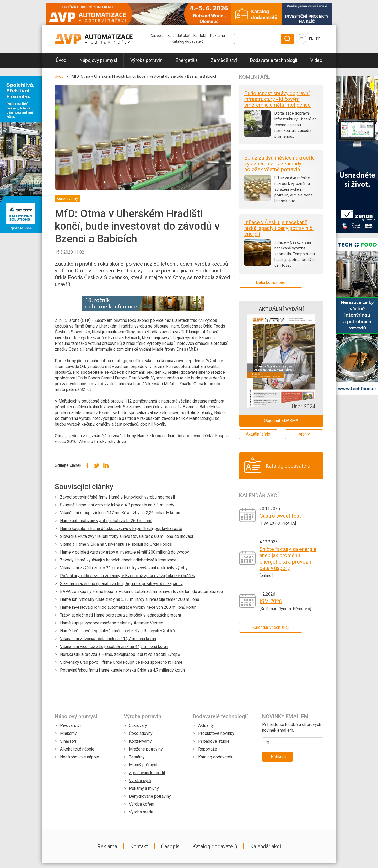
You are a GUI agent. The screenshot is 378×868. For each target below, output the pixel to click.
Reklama (218, 36)
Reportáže (208, 749)
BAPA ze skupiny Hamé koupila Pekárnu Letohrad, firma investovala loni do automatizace (141, 591)
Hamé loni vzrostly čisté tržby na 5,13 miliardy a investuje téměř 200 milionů (130, 599)
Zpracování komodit (147, 773)
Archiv (304, 434)
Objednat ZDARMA (281, 420)
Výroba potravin (146, 60)
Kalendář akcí (179, 36)
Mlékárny (68, 733)
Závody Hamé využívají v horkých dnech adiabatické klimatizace (118, 560)
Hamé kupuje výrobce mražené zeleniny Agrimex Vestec (112, 623)
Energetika (187, 60)
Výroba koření (142, 804)
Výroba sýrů (140, 781)
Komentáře (255, 77)
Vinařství (68, 741)
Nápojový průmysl (98, 60)
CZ (301, 39)
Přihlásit (278, 756)
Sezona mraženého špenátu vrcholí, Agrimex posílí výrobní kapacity (121, 584)
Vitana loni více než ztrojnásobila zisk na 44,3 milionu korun (114, 647)
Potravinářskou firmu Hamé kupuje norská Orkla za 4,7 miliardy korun (122, 670)
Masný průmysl (143, 765)
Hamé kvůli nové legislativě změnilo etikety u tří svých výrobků (117, 631)
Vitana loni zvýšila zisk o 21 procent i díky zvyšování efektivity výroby (124, 568)
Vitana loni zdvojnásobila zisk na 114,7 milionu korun (108, 639)
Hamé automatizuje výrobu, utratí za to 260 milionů (106, 521)
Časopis (157, 36)
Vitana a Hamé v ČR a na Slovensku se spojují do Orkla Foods (116, 544)
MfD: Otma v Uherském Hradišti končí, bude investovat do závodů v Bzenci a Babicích (145, 76)
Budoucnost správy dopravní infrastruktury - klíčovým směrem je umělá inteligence (277, 99)
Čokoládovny (141, 733)
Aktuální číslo (258, 434)
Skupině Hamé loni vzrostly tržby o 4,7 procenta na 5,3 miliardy (117, 505)
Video (316, 60)
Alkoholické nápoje (77, 749)
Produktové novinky (216, 733)
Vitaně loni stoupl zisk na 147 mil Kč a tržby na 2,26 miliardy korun (120, 513)
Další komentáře (271, 283)
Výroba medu (141, 812)
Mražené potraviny (146, 749)
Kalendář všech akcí (271, 627)
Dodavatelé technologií (274, 60)
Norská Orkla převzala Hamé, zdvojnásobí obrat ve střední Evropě (120, 654)
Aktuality (206, 725)
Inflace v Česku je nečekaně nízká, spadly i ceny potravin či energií (279, 228)
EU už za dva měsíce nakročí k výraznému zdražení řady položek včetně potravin (279, 164)
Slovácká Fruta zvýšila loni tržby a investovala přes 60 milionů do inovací (126, 536)
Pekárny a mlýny (144, 788)
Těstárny (137, 757)
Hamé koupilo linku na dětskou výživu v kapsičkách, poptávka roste (121, 529)
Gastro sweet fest (280, 516)
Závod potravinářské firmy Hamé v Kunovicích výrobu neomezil (117, 497)
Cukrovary (138, 725)
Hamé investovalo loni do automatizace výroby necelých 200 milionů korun (128, 607)
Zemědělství (224, 60)
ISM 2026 (271, 601)
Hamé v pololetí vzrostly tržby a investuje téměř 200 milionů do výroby (125, 552)
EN (311, 39)
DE (318, 39)
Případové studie (214, 741)
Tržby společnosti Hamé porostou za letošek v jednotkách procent (121, 615)
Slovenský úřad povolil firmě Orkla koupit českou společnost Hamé (121, 662)
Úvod (61, 60)
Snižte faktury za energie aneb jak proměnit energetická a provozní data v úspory (288, 559)
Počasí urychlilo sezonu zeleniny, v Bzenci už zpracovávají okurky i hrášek (128, 576)
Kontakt (200, 36)
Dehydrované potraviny (150, 796)
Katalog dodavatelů (188, 41)
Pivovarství (70, 725)
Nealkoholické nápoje (80, 757)
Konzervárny (140, 741)
